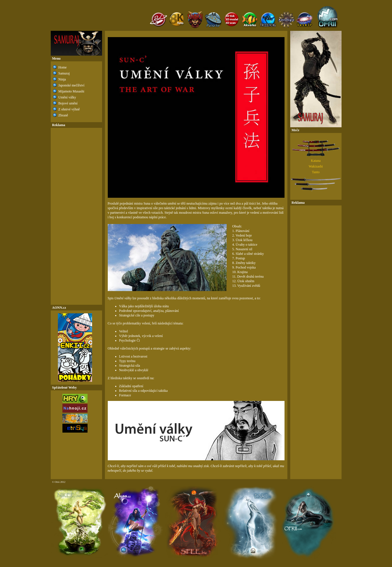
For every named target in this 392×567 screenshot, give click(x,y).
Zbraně (63, 115)
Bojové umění (68, 103)
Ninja (62, 79)
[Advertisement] (76, 216)
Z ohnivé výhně (69, 109)
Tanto (316, 172)
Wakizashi (316, 166)
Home (63, 67)
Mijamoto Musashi (71, 91)
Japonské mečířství (72, 85)
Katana (316, 161)
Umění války (67, 97)
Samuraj (64, 73)
